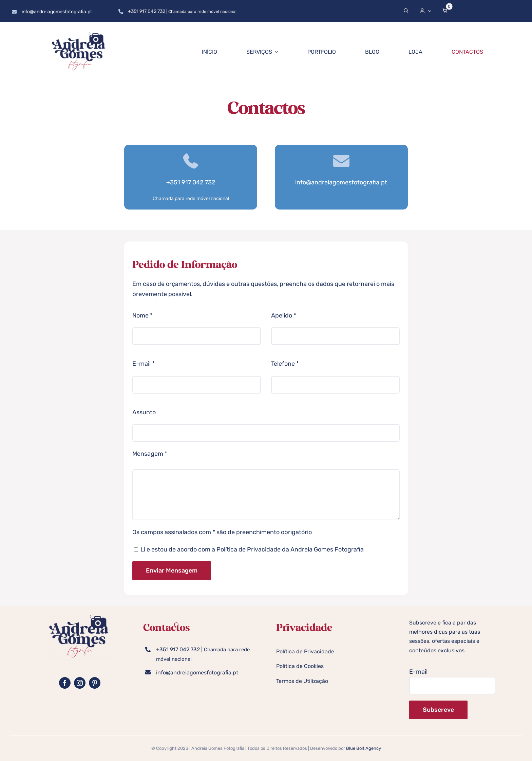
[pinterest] (95, 683)
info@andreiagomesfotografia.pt (57, 12)
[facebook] (65, 683)
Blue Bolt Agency (364, 748)
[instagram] (80, 683)
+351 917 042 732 (147, 11)
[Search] (406, 11)
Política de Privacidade (249, 549)
